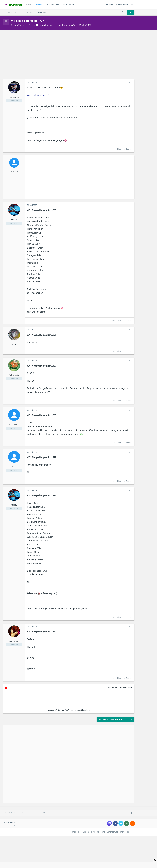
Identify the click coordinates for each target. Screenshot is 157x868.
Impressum (125, 832)
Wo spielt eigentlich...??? (39, 95)
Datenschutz (112, 832)
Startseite (76, 832)
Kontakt (86, 832)
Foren (39, 5)
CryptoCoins (53, 5)
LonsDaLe (73, 25)
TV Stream (68, 5)
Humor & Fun (43, 25)
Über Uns (101, 832)
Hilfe (93, 832)
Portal (29, 5)
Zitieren (128, 149)
